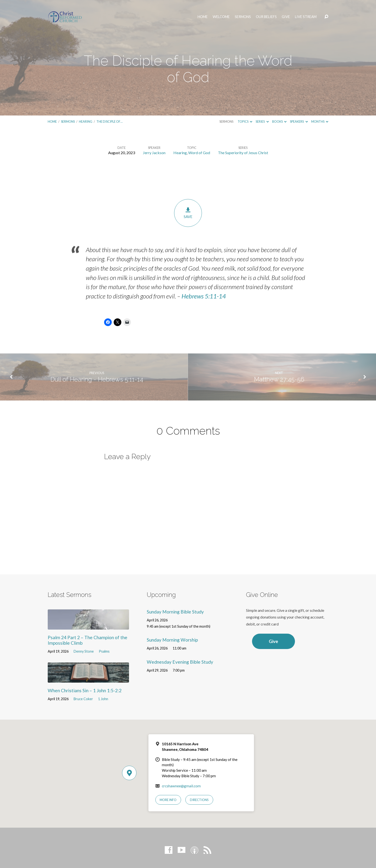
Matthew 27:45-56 (279, 379)
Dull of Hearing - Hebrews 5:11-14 (97, 379)
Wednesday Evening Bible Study (180, 662)
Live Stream (306, 17)
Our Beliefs (266, 17)
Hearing (86, 121)
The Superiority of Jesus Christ (243, 153)
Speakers (299, 121)
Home (203, 17)
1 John (103, 699)
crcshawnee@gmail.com (181, 786)
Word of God (199, 153)
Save (188, 213)
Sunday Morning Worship (172, 640)
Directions (199, 800)
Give (286, 17)
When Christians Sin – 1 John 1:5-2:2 (85, 690)
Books (279, 121)
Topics (245, 121)
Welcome (221, 17)
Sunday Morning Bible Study (175, 612)
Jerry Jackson (154, 153)
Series (262, 121)
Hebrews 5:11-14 (204, 296)
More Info (168, 800)
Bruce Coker (83, 699)
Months (320, 121)
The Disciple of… (109, 121)
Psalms (104, 651)
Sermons (243, 17)
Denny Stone (84, 651)
